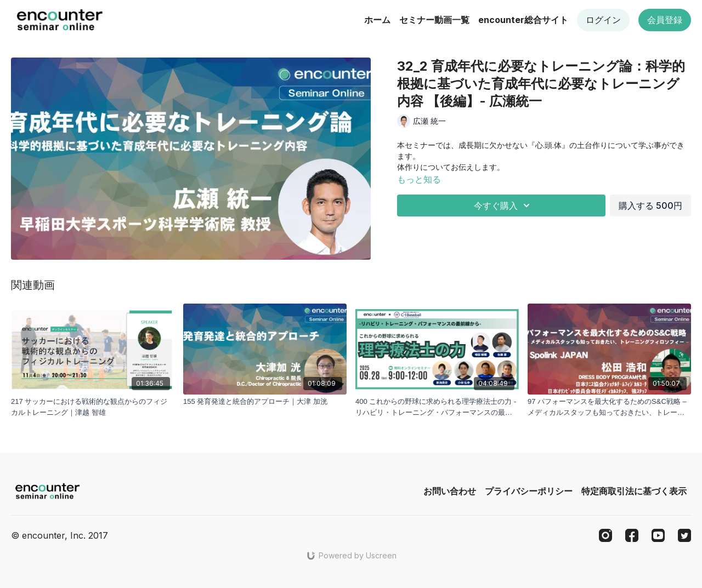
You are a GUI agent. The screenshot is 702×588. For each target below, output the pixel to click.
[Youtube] (658, 535)
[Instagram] (605, 535)
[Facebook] (632, 535)
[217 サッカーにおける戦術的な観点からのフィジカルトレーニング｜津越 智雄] (93, 407)
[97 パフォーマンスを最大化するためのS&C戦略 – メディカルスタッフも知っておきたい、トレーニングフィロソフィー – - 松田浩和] (609, 407)
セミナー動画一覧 (434, 20)
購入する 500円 (650, 205)
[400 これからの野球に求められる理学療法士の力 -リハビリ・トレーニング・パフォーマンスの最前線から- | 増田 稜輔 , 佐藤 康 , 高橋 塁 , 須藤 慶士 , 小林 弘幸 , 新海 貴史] (437, 407)
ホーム (377, 20)
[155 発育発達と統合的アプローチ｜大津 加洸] (265, 402)
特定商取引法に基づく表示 (634, 491)
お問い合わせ (450, 491)
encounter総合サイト (523, 20)
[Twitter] (684, 535)
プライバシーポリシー (529, 491)
